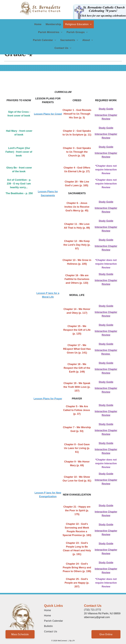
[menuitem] (38, 24)
